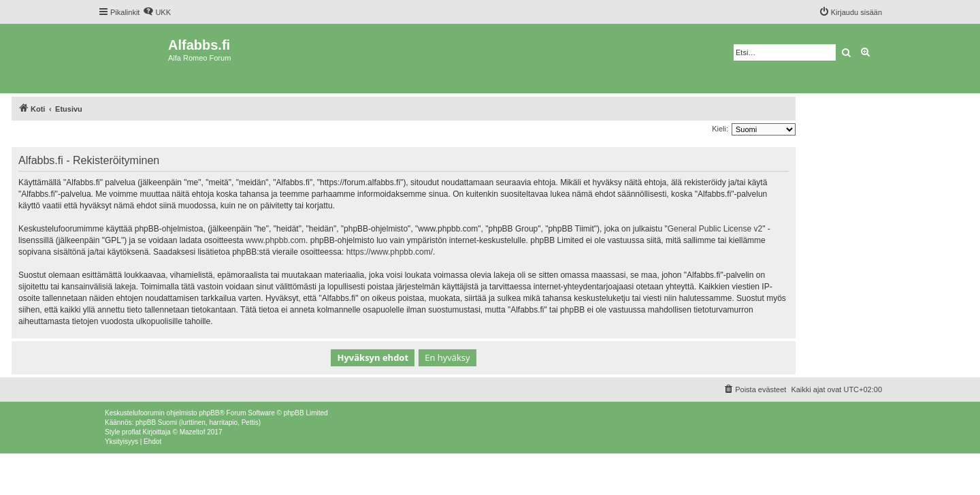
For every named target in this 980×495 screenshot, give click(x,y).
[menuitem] (157, 12)
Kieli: (720, 129)
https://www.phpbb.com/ (390, 252)
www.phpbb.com (276, 240)
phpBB (209, 413)
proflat (131, 432)
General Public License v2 (715, 229)
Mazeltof (193, 432)
